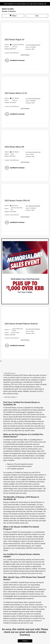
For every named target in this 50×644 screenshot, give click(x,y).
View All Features (25, 55)
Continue (25, 641)
